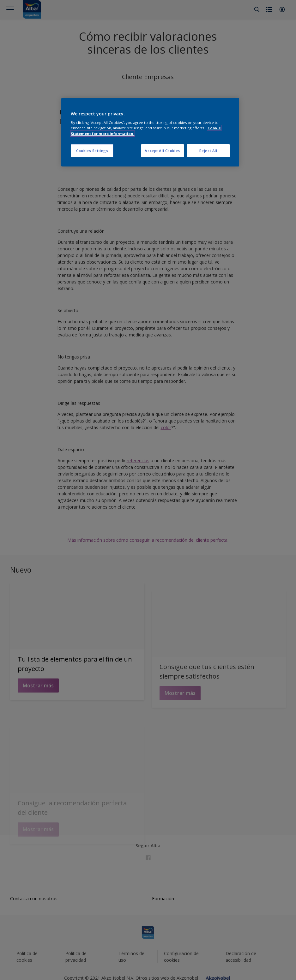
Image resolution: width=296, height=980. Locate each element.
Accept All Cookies (162, 151)
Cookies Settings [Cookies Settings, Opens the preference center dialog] (92, 151)
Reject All (208, 151)
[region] (150, 132)
